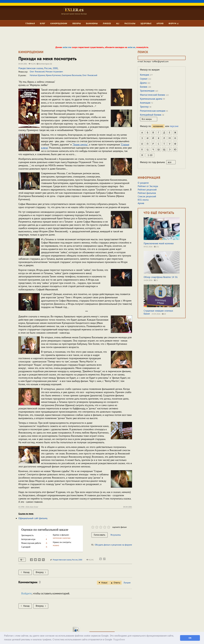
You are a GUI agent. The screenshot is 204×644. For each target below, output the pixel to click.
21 (156, 280)
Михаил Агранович (54, 72)
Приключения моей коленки (159, 243)
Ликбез (107, 23)
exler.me (67, 47)
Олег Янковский (37, 72)
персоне (174, 126)
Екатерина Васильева (72, 75)
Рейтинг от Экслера (148, 186)
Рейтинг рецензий (147, 190)
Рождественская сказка (31, 68)
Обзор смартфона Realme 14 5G (161, 277)
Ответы (117, 583)
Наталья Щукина (37, 75)
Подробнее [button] (119, 640)
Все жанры (149, 119)
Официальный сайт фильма (33, 518)
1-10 (150, 155)
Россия (48, 68)
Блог (43, 23)
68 (164, 314)
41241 (90, 560)
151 (156, 247)
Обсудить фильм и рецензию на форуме (112, 545)
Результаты (116, 535)
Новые (104, 583)
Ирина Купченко (53, 75)
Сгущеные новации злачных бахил (158, 312)
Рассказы (130, 23)
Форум (173, 23)
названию (158, 126)
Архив (160, 23)
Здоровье (146, 23)
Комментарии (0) (44, 64)
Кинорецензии (59, 23)
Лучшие (127, 583)
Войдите (26, 593)
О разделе (143, 183)
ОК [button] (190, 638)
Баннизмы (92, 23)
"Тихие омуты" (80, 144)
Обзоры (77, 23)
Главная (30, 23)
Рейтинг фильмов (147, 193)
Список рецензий (147, 196)
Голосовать (100, 535)
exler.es (132, 47)
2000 (55, 68)
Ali (118, 23)
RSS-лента (143, 200)
